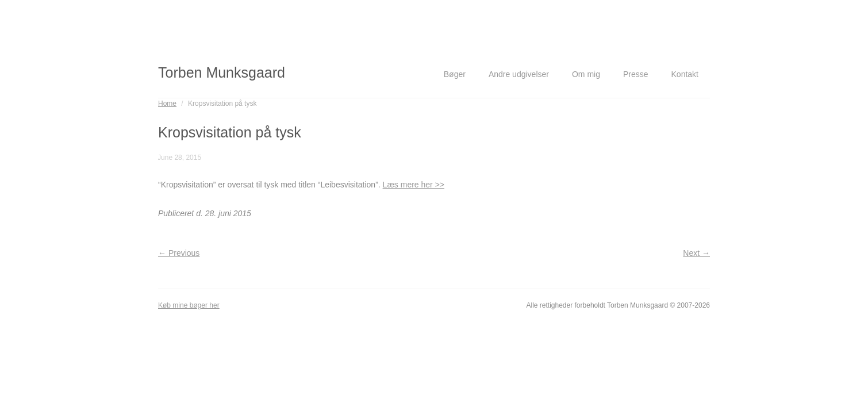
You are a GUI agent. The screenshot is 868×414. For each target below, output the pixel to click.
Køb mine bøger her (189, 305)
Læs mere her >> (414, 185)
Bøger (455, 74)
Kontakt (685, 74)
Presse (636, 74)
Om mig (586, 74)
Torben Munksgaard (222, 72)
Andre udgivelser (519, 74)
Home (167, 103)
